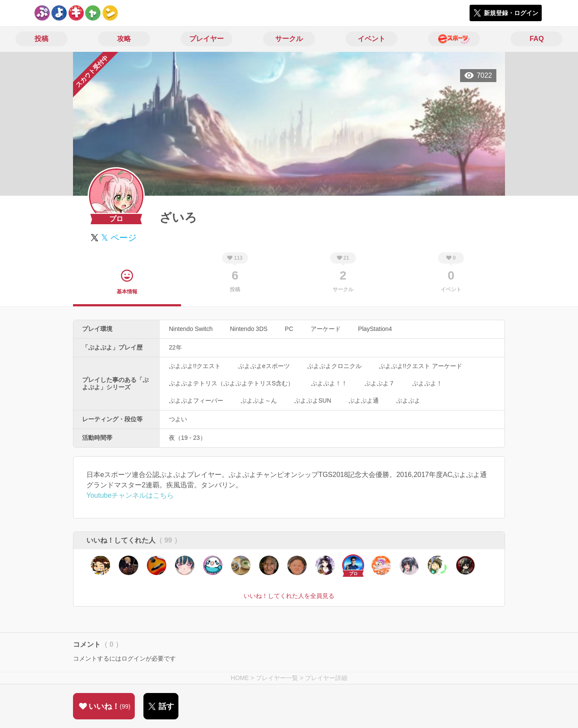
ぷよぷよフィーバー (196, 401)
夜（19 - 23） (187, 438)
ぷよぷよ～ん (259, 401)
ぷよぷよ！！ (329, 383)
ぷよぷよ (408, 401)
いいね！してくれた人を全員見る (289, 596)
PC (289, 329)
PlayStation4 (375, 329)
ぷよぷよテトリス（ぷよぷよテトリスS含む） (231, 383)
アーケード (326, 329)
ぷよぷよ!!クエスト (195, 366)
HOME (240, 678)
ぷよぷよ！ (427, 383)
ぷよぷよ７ (380, 383)
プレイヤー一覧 (277, 678)
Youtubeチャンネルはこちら (130, 495)
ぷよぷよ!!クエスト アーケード (421, 366)
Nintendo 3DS (249, 329)
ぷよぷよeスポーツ (264, 366)
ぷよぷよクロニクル (334, 366)
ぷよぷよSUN (313, 401)
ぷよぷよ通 (364, 401)
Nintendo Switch (191, 329)
